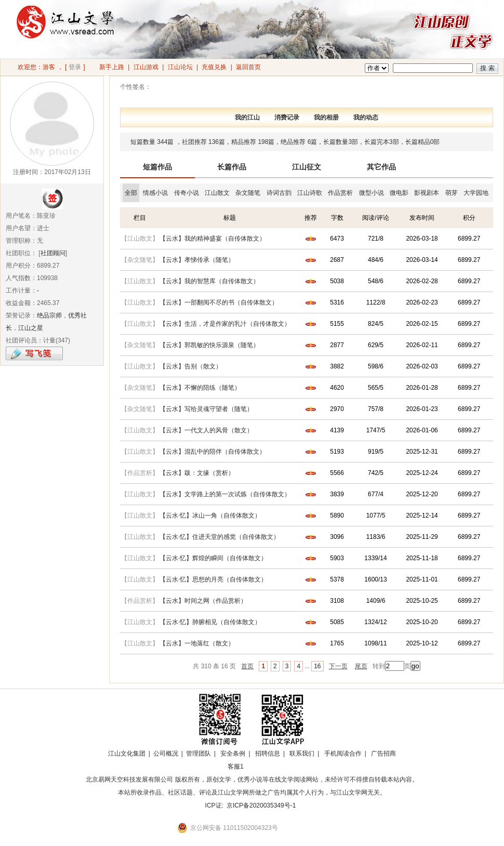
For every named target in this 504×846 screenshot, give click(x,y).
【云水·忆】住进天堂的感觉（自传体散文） (220, 537)
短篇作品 (157, 167)
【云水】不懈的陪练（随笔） (200, 388)
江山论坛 (180, 67)
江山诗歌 (310, 193)
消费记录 (287, 117)
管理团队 (198, 754)
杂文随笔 (248, 193)
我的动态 (366, 117)
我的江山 (247, 117)
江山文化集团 (127, 754)
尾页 (361, 666)
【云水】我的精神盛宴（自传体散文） (213, 239)
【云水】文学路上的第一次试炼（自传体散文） (225, 494)
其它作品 (381, 167)
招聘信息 (268, 754)
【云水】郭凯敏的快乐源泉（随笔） (209, 345)
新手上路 (112, 67)
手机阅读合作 (343, 754)
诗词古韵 (279, 193)
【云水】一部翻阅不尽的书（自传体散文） (219, 302)
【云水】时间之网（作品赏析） (203, 601)
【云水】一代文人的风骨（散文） (206, 430)
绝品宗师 (49, 315)
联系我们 (302, 754)
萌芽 (452, 193)
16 (317, 666)
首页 (247, 666)
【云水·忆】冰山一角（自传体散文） (210, 515)
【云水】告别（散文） (191, 366)
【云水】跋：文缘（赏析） (197, 473)
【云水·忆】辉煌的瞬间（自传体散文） (213, 558)
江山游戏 (146, 67)
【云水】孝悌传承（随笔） (197, 260)
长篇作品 (232, 167)
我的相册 (326, 117)
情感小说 (155, 193)
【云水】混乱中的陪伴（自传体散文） (213, 452)
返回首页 (248, 67)
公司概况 (166, 754)
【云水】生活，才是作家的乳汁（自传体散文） (225, 324)
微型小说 (372, 193)
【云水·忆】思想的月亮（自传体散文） (213, 579)
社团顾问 (53, 253)
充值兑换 (214, 67)
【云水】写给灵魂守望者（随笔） (206, 409)
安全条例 (233, 754)
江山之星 (31, 328)
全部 (131, 193)
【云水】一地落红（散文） (197, 643)
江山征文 (307, 167)
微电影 (399, 193)
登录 (75, 67)
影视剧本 (427, 193)
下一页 (338, 666)
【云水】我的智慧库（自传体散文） (209, 281)
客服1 (236, 766)
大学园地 (476, 193)
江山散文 (217, 193)
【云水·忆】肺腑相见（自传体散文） (210, 622)
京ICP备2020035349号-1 (261, 805)
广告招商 (383, 754)
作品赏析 (340, 193)
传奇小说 (187, 193)
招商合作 (264, 766)
